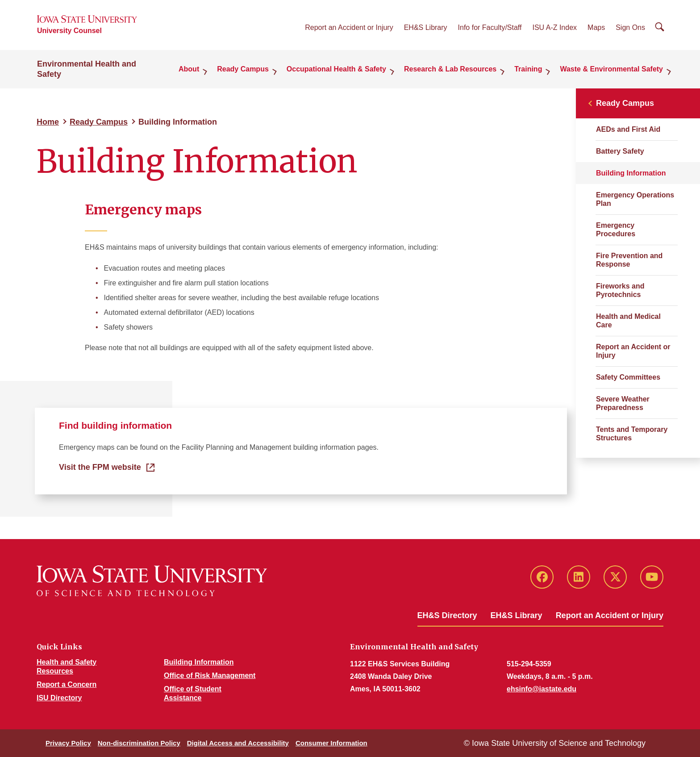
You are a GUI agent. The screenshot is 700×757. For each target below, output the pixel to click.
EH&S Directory (447, 615)
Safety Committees (628, 377)
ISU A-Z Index (554, 27)
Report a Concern (67, 684)
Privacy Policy (68, 743)
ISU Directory (59, 698)
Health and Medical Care (628, 321)
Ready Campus (99, 122)
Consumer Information (331, 743)
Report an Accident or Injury (349, 27)
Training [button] (528, 69)
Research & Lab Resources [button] (450, 69)
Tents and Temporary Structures (632, 434)
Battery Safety (620, 151)
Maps (596, 27)
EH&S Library (426, 27)
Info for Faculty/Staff (490, 27)
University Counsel (69, 31)
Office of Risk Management (210, 675)
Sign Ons (630, 27)
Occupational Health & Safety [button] (336, 69)
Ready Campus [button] (243, 69)
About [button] (189, 69)
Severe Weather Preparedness (623, 403)
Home (48, 122)
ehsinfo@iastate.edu (542, 689)
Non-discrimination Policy (139, 743)
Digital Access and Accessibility (238, 743)
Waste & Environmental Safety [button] (611, 69)
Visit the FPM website (100, 467)
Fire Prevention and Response (629, 260)
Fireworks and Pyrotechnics (620, 290)
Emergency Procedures (616, 230)
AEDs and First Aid (628, 129)
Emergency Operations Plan (635, 199)
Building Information (199, 662)
